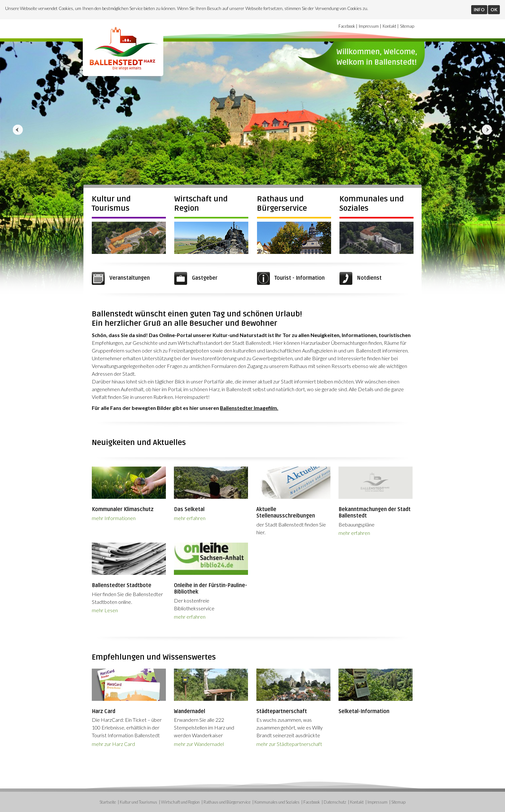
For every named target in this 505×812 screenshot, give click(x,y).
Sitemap (407, 26)
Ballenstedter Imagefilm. (249, 408)
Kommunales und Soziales (277, 802)
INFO (479, 10)
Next (487, 130)
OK (494, 10)
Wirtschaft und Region (180, 802)
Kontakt (389, 26)
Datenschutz (335, 802)
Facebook (347, 26)
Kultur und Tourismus (111, 204)
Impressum (369, 26)
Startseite (108, 802)
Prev (18, 130)
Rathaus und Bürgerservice (282, 204)
